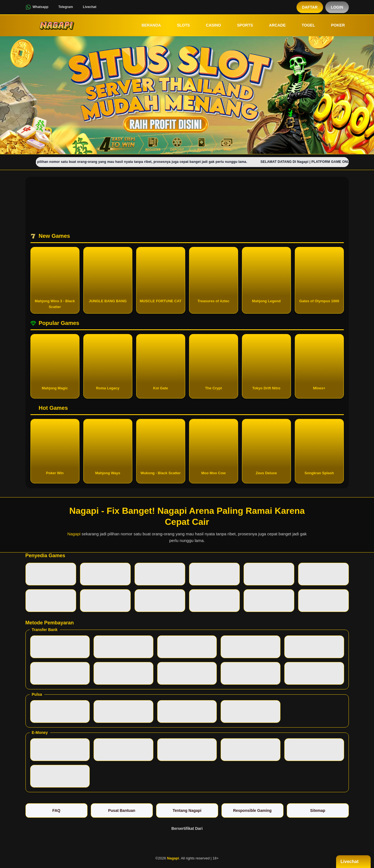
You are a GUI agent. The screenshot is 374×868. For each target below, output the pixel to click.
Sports (241, 25)
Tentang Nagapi (187, 810)
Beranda (147, 25)
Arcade (274, 25)
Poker (334, 25)
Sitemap (318, 810)
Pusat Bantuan (122, 810)
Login (337, 7)
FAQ (56, 810)
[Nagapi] (56, 25)
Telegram (62, 7)
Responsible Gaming (252, 810)
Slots (180, 25)
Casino (210, 25)
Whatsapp (37, 7)
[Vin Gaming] (187, 843)
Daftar (310, 7)
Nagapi (74, 534)
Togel (305, 25)
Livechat (86, 7)
